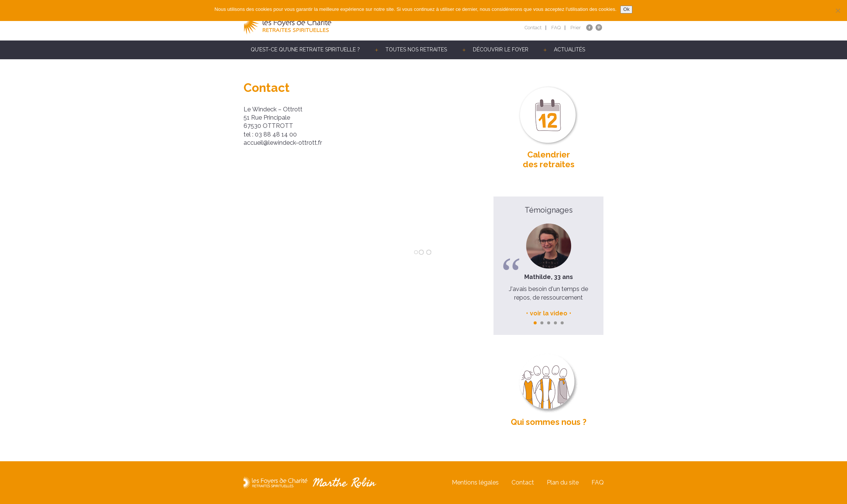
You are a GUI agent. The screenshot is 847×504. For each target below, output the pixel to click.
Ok (627, 9)
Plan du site (563, 482)
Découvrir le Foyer (501, 49)
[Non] (838, 10)
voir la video (549, 313)
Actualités (569, 49)
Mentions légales (475, 482)
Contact (533, 28)
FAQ (556, 28)
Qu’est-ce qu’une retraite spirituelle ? (305, 49)
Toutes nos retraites (416, 49)
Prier (576, 28)
